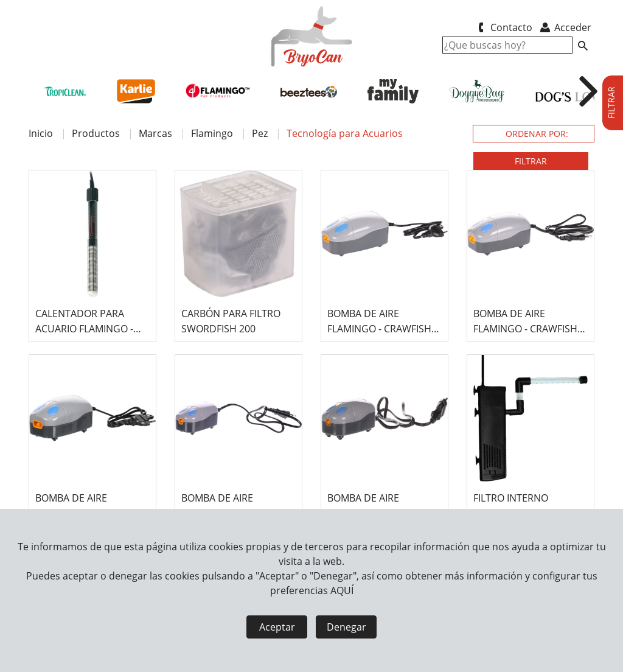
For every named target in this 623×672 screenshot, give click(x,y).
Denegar (346, 627)
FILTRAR (531, 161)
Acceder (565, 27)
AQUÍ (342, 590)
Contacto (503, 27)
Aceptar (277, 627)
